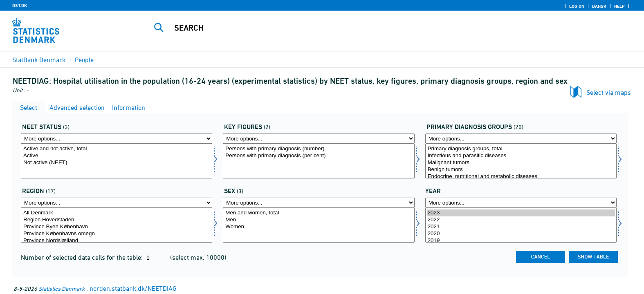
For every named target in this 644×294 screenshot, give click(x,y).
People (84, 60)
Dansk (599, 6)
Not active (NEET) (117, 163)
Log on (577, 6)
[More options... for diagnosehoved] (521, 139)
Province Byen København (117, 227)
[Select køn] (319, 225)
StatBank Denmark (39, 60)
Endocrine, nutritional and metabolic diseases (521, 177)
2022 (521, 220)
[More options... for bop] (117, 203)
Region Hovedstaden (117, 220)
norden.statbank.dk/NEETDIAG (133, 288)
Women (319, 227)
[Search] (371, 28)
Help (619, 6)
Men (319, 220)
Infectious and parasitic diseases (521, 156)
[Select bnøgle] (319, 161)
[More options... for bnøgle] (319, 139)
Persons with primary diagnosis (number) (319, 149)
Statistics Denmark (62, 288)
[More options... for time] (521, 203)
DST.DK (20, 5)
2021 (521, 227)
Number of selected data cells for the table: (83, 257)
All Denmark (117, 213)
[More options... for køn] (319, 203)
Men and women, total (319, 213)
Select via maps (609, 92)
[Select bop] (117, 225)
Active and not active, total (117, 149)
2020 (521, 234)
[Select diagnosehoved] (521, 161)
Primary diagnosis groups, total (521, 149)
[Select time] (521, 225)
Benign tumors (521, 170)
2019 (521, 241)
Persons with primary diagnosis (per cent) (319, 156)
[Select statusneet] (117, 161)
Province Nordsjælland (117, 241)
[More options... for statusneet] (117, 139)
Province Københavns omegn (117, 234)
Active (117, 156)
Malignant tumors (521, 163)
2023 (521, 213)
